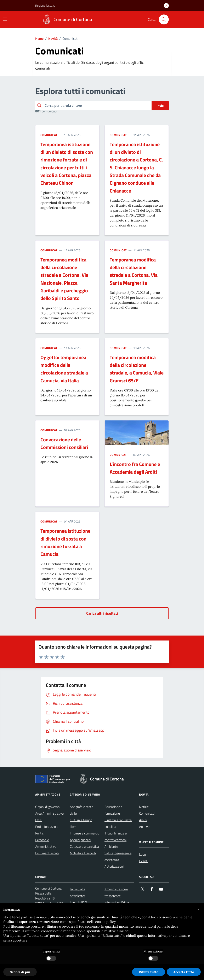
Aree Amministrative (49, 813)
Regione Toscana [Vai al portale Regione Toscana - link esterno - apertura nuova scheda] (45, 5)
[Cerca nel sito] (164, 19)
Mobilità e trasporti (83, 853)
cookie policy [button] (105, 922)
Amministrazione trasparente (116, 892)
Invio (160, 106)
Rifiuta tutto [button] (149, 972)
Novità (53, 39)
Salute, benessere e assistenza (118, 856)
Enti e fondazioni (47, 827)
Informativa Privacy (118, 902)
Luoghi (144, 854)
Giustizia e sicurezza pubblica (118, 823)
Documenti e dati (47, 853)
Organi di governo (47, 807)
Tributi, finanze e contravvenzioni (116, 837)
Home (39, 39)
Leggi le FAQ (78, 902)
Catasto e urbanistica (84, 846)
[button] (199, 910)
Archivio (145, 827)
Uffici (39, 820)
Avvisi (143, 820)
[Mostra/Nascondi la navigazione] (5, 19)
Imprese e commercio (84, 833)
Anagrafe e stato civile (81, 810)
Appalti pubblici (80, 840)
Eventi (144, 861)
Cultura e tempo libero (81, 823)
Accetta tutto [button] (184, 972)
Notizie (144, 807)
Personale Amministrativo (46, 843)
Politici (40, 833)
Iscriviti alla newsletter (78, 892)
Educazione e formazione (114, 810)
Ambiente (111, 846)
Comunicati (49, 135)
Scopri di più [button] (20, 972)
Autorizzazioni (114, 866)
